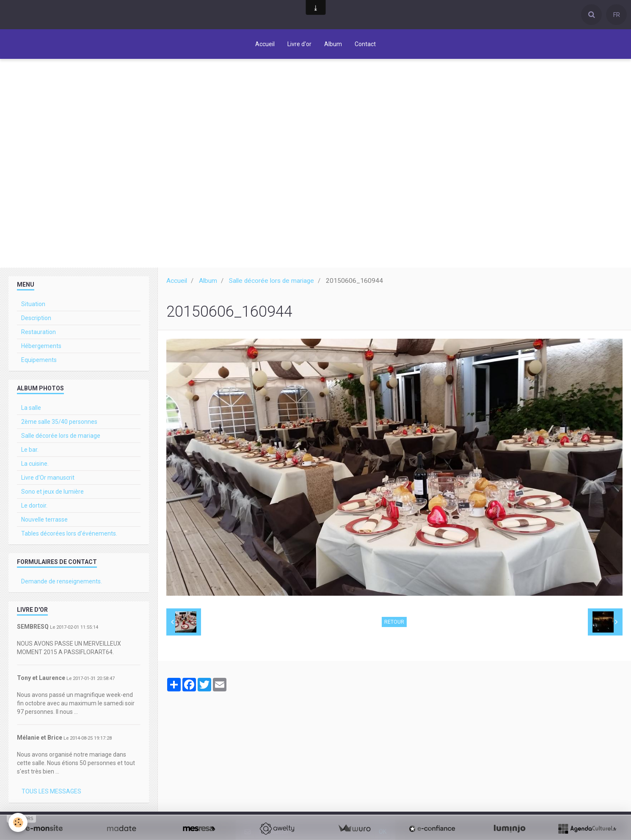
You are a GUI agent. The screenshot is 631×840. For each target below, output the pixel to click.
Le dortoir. (34, 506)
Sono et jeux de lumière (52, 492)
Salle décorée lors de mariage (271, 282)
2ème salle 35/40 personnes (59, 423)
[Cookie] (18, 822)
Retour (394, 623)
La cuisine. (35, 464)
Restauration (39, 333)
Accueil (265, 44)
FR (617, 15)
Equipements (39, 361)
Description (36, 319)
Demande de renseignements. (62, 582)
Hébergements (41, 347)
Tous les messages (51, 792)
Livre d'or (299, 44)
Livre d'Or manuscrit (48, 478)
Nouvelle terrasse (44, 520)
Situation (33, 305)
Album (333, 44)
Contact (365, 44)
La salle (31, 409)
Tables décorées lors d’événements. (69, 534)
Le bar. (30, 450)
